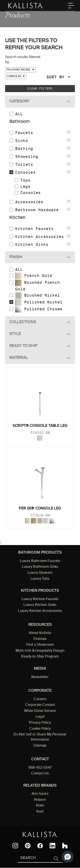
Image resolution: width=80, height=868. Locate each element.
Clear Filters (40, 88)
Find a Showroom (40, 645)
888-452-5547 (40, 768)
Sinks (22, 141)
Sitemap (40, 746)
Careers (40, 699)
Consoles (16, 76)
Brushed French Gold (38, 285)
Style (15, 334)
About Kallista (40, 633)
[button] (68, 857)
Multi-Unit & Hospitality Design (40, 651)
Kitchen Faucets (34, 229)
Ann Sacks (40, 794)
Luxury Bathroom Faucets (40, 561)
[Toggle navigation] (71, 6)
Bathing (24, 149)
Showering (27, 156)
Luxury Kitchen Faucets (40, 599)
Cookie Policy (40, 729)
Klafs (40, 806)
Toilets (24, 164)
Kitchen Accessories (39, 237)
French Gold (34, 276)
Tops (25, 180)
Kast (40, 812)
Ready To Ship (23, 346)
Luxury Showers (40, 573)
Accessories (29, 202)
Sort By (57, 77)
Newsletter (40, 677)
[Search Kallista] (34, 858)
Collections (23, 322)
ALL (19, 114)
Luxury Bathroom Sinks (40, 567)
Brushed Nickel (38, 296)
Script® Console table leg (40, 426)
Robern (40, 800)
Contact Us (40, 774)
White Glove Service (40, 711)
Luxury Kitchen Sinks (40, 605)
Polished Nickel (20, 70)
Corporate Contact (40, 705)
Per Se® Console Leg (40, 509)
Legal (40, 717)
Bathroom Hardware (37, 210)
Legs (25, 186)
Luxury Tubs (40, 579)
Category (20, 101)
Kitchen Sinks (32, 244)
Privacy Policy (40, 723)
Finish (16, 257)
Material (19, 358)
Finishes (40, 639)
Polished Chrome (39, 309)
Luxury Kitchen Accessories (40, 611)
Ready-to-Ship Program (40, 657)
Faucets (24, 133)
